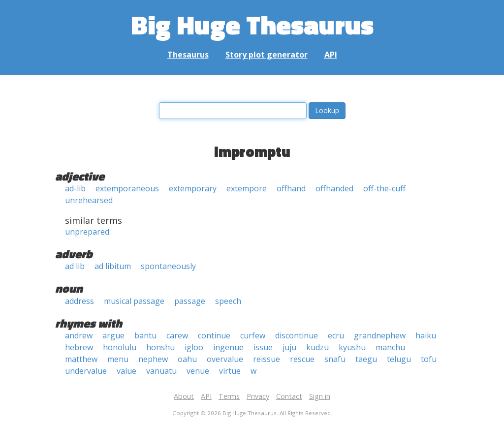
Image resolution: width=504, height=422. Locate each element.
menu (118, 359)
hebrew (79, 347)
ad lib (75, 266)
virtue (230, 371)
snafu (335, 359)
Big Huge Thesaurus (252, 24)
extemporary (193, 188)
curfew (253, 335)
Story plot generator (267, 55)
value (126, 371)
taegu (366, 359)
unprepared (87, 232)
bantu (145, 335)
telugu (399, 359)
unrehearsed (89, 200)
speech (228, 301)
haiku (426, 335)
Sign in (320, 396)
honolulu (120, 347)
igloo (194, 347)
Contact (289, 396)
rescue (302, 359)
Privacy (258, 396)
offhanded (334, 188)
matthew (81, 359)
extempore (247, 188)
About (184, 396)
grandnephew (380, 335)
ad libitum (113, 266)
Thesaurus (188, 55)
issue (263, 347)
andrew (79, 335)
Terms (229, 396)
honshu (160, 347)
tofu (429, 359)
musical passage (134, 301)
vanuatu (161, 371)
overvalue (225, 359)
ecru (336, 335)
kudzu (317, 347)
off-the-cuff (384, 188)
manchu (390, 347)
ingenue (228, 347)
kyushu (352, 347)
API (331, 55)
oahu (187, 359)
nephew (153, 359)
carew (177, 335)
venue (198, 371)
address (79, 301)
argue (113, 335)
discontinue (297, 335)
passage (190, 301)
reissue (267, 359)
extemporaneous (127, 188)
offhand (291, 188)
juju (289, 347)
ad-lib (75, 188)
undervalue (86, 371)
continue (214, 335)
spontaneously (168, 266)
